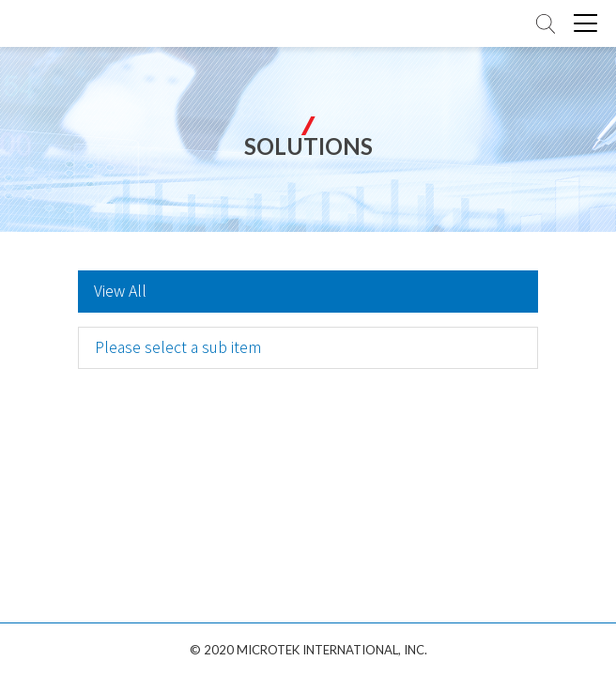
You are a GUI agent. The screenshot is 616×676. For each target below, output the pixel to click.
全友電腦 (66, 24)
